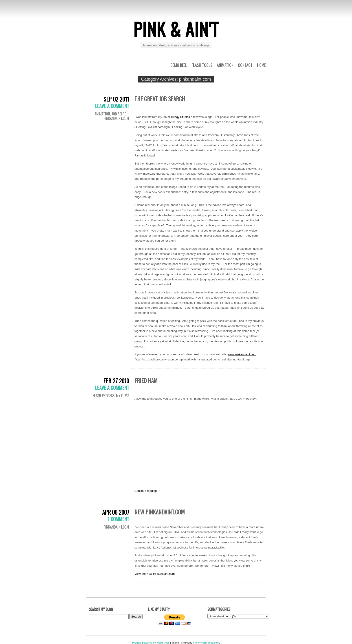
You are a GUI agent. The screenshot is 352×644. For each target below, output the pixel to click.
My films (123, 396)
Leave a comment (112, 106)
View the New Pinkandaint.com (155, 574)
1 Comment (118, 519)
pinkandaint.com (116, 118)
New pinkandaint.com (160, 512)
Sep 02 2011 (116, 99)
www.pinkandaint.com (242, 354)
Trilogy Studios (180, 117)
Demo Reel (179, 65)
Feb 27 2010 (116, 381)
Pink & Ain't (176, 29)
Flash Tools (202, 65)
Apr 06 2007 (116, 512)
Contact (245, 65)
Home (261, 65)
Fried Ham (146, 381)
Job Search (120, 114)
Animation (225, 65)
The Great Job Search (160, 99)
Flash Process (104, 396)
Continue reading (147, 491)
